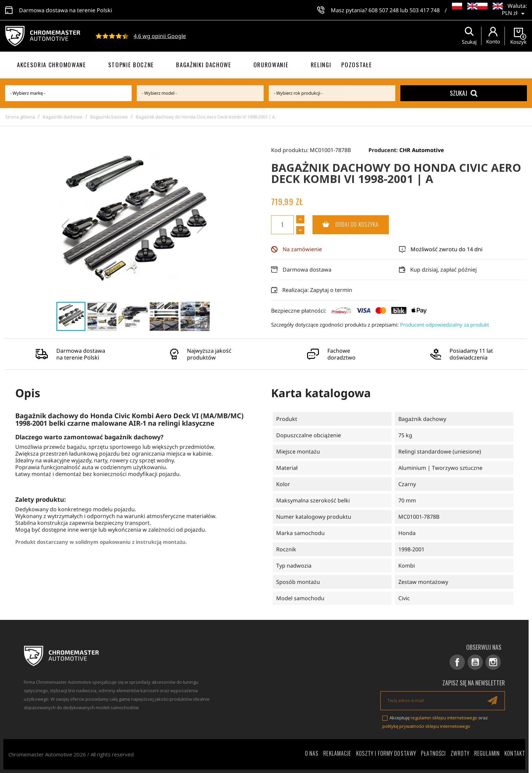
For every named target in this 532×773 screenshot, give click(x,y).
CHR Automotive (422, 150)
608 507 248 (384, 10)
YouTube (475, 662)
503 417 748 (425, 10)
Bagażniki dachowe (204, 65)
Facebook (457, 662)
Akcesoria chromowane (52, 65)
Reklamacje (337, 753)
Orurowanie (271, 65)
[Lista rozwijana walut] (514, 10)
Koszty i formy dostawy (386, 753)
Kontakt (515, 753)
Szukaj (464, 93)
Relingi (321, 65)
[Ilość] (282, 225)
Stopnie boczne (131, 65)
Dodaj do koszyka (346, 225)
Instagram (493, 662)
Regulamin (487, 753)
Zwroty (460, 753)
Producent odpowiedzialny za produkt (444, 325)
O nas (312, 753)
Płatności (433, 753)
